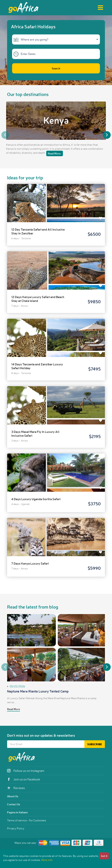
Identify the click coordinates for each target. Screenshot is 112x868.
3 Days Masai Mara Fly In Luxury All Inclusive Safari (35, 434)
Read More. (55, 153)
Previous (5, 135)
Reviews (16, 788)
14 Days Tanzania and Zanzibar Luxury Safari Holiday (37, 366)
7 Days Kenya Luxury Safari (30, 563)
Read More (14, 709)
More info (47, 860)
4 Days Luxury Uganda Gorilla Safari (36, 499)
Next (107, 135)
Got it (104, 856)
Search (56, 68)
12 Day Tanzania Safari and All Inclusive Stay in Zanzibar (38, 231)
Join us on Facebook (24, 779)
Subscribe (95, 744)
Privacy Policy (16, 828)
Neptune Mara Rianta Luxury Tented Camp (38, 691)
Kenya (56, 120)
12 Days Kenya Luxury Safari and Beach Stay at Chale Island (38, 299)
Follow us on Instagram (26, 771)
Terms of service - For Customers (27, 820)
